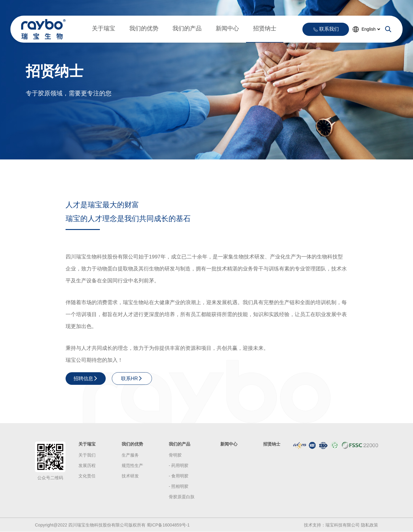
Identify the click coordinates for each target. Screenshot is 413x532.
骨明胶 (175, 455)
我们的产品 (187, 28)
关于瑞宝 (104, 28)
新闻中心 (227, 28)
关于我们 (87, 455)
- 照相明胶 (179, 486)
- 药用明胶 (179, 465)
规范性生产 (132, 465)
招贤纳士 (265, 28)
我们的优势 (144, 28)
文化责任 (87, 476)
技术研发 (130, 476)
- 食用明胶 (179, 476)
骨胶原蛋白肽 (182, 497)
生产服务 (130, 455)
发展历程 (87, 465)
